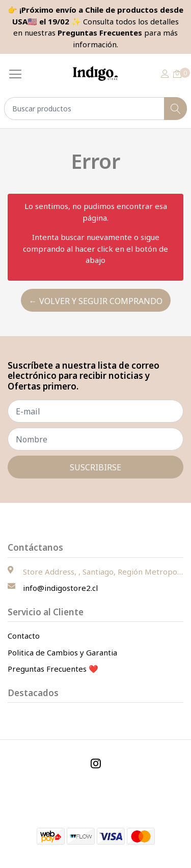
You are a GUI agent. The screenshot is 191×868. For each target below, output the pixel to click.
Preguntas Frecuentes (100, 33)
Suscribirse (95, 467)
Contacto (24, 636)
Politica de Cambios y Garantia (62, 652)
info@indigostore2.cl (60, 588)
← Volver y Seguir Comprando (96, 301)
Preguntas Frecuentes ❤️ (53, 669)
